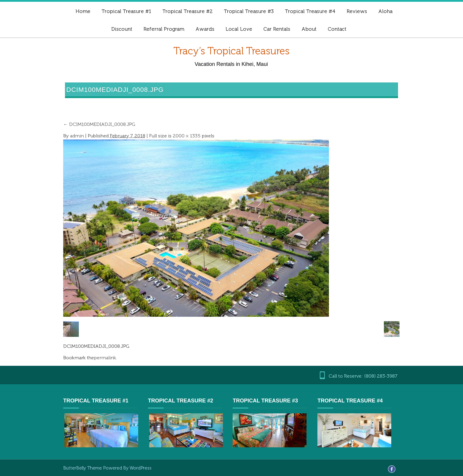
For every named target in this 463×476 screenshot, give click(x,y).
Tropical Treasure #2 (188, 11)
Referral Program (164, 29)
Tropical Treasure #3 (249, 11)
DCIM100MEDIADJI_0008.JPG (99, 124)
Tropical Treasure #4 (310, 11)
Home (83, 11)
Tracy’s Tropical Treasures (231, 51)
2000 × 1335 (187, 136)
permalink (105, 358)
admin (77, 136)
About (309, 29)
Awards (205, 29)
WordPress (141, 468)
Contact (337, 29)
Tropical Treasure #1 (126, 11)
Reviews (357, 11)
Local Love (239, 29)
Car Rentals (277, 29)
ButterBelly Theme (83, 468)
